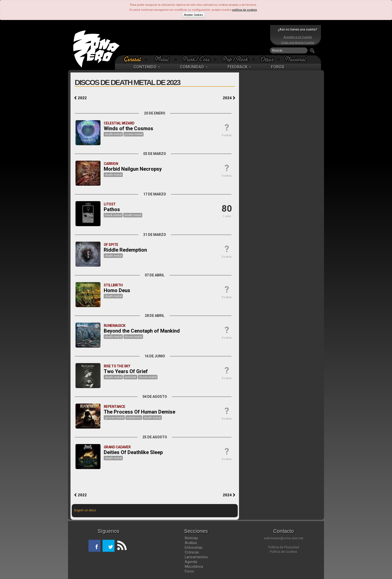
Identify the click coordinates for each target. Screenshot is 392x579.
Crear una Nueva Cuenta (297, 42)
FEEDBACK (239, 67)
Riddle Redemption (125, 250)
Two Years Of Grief (126, 371)
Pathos (112, 209)
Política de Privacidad (284, 547)
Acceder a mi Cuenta (298, 37)
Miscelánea (194, 567)
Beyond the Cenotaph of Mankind (142, 331)
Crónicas (192, 552)
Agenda (191, 562)
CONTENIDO (147, 67)
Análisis (191, 543)
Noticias (191, 538)
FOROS (278, 67)
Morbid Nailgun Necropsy (133, 169)
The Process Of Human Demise (139, 412)
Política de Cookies (283, 552)
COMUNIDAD (194, 67)
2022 (80, 98)
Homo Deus (117, 290)
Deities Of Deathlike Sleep (133, 452)
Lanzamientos (196, 557)
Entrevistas (194, 548)
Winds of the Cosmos (128, 128)
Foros (189, 571)
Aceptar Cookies (193, 15)
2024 (229, 98)
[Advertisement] (195, 40)
